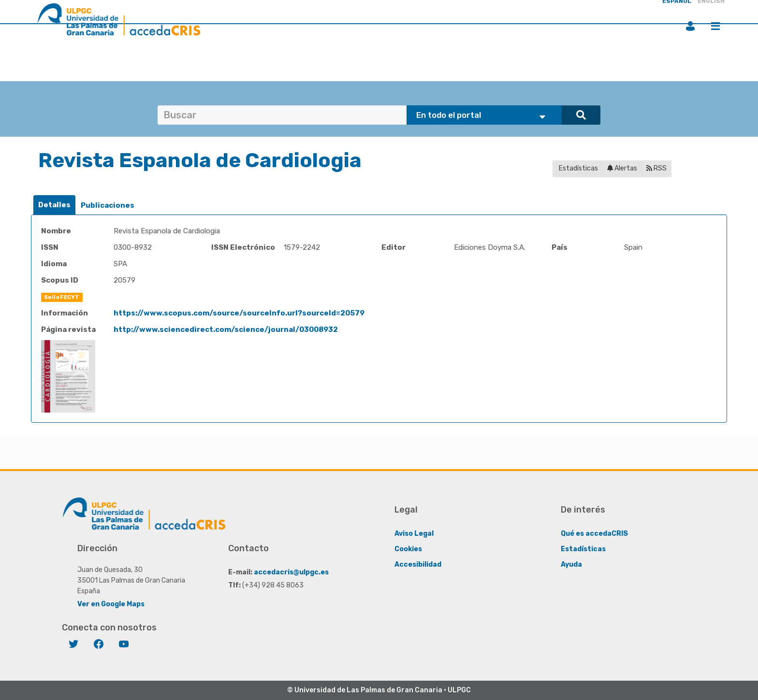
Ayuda (571, 564)
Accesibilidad (418, 564)
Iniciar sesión (690, 26)
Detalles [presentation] (54, 205)
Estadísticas (578, 168)
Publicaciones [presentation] (108, 205)
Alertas (622, 168)
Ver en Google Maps (111, 604)
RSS (656, 168)
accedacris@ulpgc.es (291, 572)
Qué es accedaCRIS (594, 534)
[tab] (54, 205)
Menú (715, 26)
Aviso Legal (414, 534)
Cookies (408, 549)
